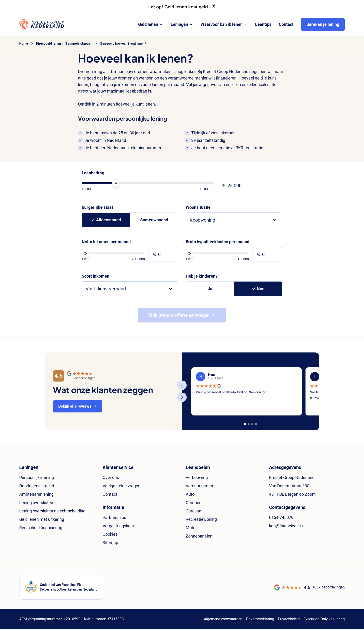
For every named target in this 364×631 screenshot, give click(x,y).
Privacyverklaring (260, 621)
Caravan (193, 513)
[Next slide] (182, 399)
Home (24, 43)
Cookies (110, 536)
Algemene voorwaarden (223, 621)
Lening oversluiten (36, 504)
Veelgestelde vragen (122, 487)
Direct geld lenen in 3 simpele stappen (64, 43)
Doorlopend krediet (37, 487)
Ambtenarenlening (36, 496)
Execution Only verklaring (324, 621)
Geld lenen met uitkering (42, 521)
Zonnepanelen (199, 538)
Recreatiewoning (201, 521)
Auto (190, 496)
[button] (245, 426)
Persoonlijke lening (37, 479)
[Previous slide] (182, 387)
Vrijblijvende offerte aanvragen (179, 317)
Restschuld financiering (41, 529)
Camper (193, 504)
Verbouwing (197, 479)
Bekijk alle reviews (76, 408)
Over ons (111, 479)
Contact (110, 496)
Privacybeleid (289, 621)
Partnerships (114, 519)
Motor (191, 529)
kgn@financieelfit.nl (287, 527)
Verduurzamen (199, 487)
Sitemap (110, 544)
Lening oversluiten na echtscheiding (52, 513)
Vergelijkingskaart (119, 527)
